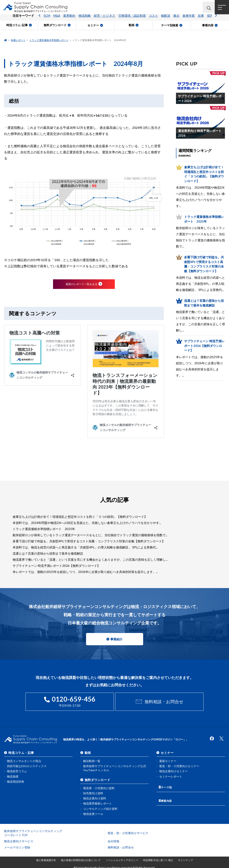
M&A (57, 19)
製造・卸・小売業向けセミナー (179, 765)
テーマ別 (167, 785)
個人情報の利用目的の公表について (81, 859)
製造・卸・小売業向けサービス (128, 832)
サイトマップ (185, 859)
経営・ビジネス (105, 19)
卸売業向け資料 (93, 792)
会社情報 (113, 840)
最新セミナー (168, 760)
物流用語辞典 (15, 781)
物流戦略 (85, 19)
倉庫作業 (189, 19)
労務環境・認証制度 (132, 19)
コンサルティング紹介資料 (100, 808)
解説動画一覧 (92, 760)
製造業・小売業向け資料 (99, 787)
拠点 (176, 19)
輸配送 (166, 19)
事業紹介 (116, 640)
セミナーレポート (171, 775)
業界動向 (69, 19)
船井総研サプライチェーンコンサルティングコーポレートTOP (33, 832)
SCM (47, 19)
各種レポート (18, 40)
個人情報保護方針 (46, 859)
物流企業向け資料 (95, 797)
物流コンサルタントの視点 (24, 760)
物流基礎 (13, 775)
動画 (88, 752)
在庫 (201, 19)
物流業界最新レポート (97, 803)
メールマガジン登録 (17, 846)
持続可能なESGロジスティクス (27, 765)
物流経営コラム (17, 770)
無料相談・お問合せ (164, 702)
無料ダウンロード (97, 779)
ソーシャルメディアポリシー (122, 859)
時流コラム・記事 (21, 752)
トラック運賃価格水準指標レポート (49, 40)
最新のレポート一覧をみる (82, 284)
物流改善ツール (93, 813)
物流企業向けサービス (19, 840)
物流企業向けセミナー (174, 770)
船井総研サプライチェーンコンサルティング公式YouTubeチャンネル (115, 767)
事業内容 (167, 797)
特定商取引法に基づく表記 (158, 859)
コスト (153, 19)
